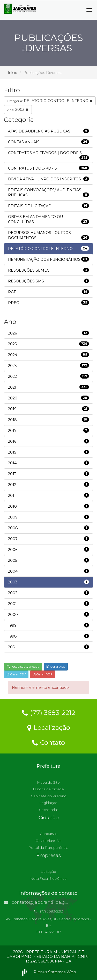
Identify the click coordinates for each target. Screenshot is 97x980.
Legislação (48, 803)
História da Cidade (48, 789)
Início (13, 73)
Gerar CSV (16, 674)
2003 (18, 110)
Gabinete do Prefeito (49, 796)
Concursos (48, 834)
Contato (48, 742)
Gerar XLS (56, 667)
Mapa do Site (48, 782)
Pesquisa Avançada (23, 667)
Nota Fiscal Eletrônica (48, 878)
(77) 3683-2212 (49, 712)
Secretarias (49, 810)
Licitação (48, 872)
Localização (49, 727)
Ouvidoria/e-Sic (48, 841)
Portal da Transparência (48, 848)
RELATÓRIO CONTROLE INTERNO (50, 101)
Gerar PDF (43, 674)
